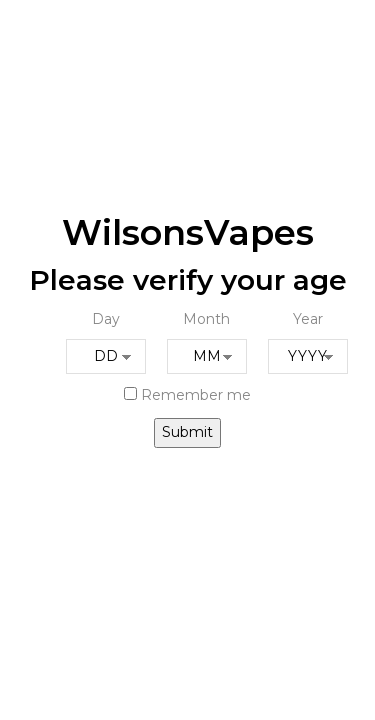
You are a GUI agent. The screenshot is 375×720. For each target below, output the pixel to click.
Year (308, 319)
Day (106, 319)
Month (206, 319)
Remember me (187, 395)
